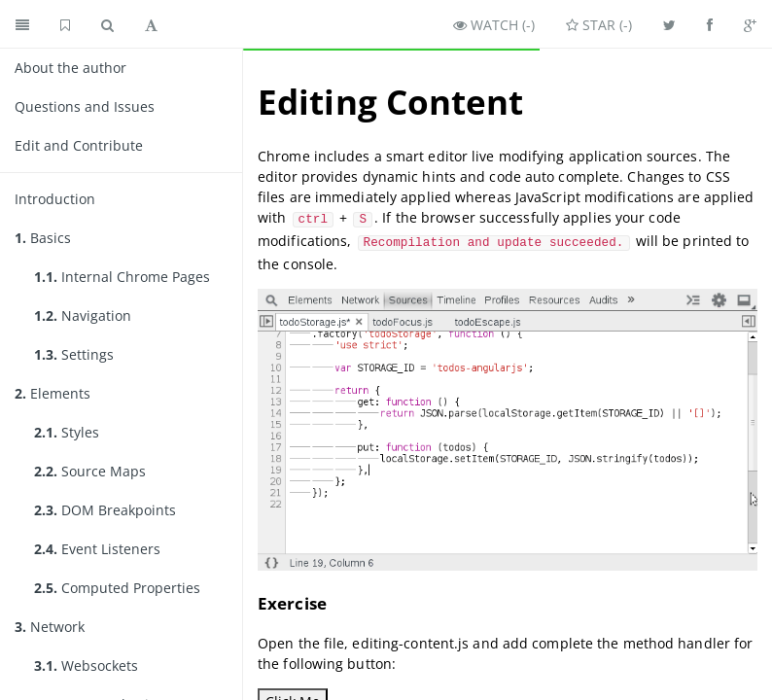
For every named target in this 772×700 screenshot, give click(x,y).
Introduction (55, 199)
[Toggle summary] (22, 24)
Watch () (494, 25)
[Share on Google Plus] (750, 24)
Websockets (86, 665)
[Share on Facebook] (710, 24)
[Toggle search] (107, 24)
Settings (74, 354)
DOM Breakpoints (105, 510)
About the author (70, 68)
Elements (53, 393)
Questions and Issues (85, 106)
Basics (43, 238)
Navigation (83, 315)
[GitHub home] (65, 24)
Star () (599, 25)
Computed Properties (117, 588)
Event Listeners (97, 549)
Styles (67, 432)
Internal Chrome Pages (122, 277)
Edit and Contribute (79, 145)
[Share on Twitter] (669, 24)
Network (50, 627)
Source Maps (90, 471)
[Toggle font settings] (151, 24)
